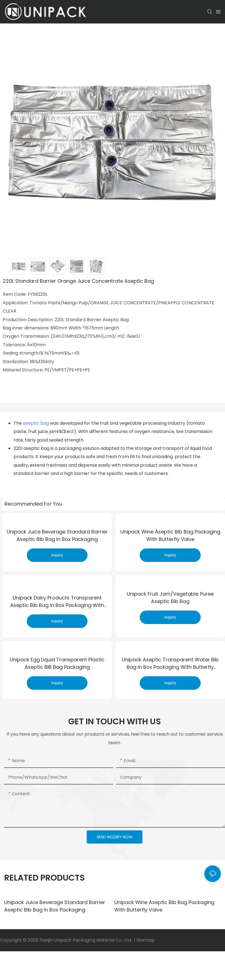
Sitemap (145, 942)
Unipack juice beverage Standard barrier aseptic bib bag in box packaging (57, 537)
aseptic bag (36, 423)
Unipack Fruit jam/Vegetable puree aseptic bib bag (170, 601)
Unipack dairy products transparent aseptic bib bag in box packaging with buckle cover (57, 601)
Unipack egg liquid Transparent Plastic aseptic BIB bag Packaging (57, 665)
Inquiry (57, 557)
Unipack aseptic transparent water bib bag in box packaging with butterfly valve (170, 665)
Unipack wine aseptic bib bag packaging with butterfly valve (170, 537)
